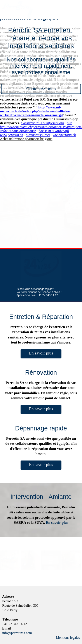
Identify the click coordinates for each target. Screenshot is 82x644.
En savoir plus (41, 353)
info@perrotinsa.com (17, 633)
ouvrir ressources (38, 135)
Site (69, 123)
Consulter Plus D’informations (42, 123)
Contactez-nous (41, 89)
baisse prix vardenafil (54, 131)
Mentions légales (68, 638)
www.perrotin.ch (12, 135)
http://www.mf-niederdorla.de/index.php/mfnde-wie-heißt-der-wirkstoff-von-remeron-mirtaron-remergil (35, 111)
